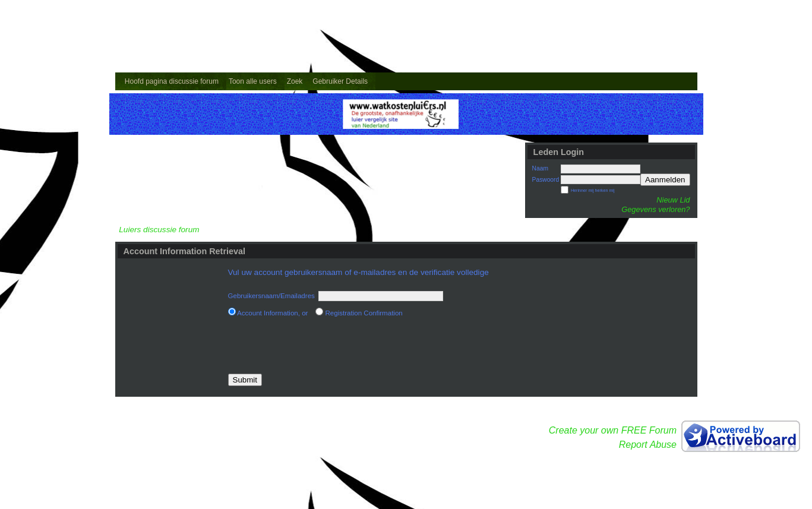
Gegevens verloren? (655, 209)
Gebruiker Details (340, 81)
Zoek (295, 81)
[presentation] (318, 346)
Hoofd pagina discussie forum (172, 81)
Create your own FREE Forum (613, 430)
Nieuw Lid (673, 200)
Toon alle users (253, 81)
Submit (245, 380)
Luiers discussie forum (159, 230)
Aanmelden (665, 180)
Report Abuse (648, 445)
